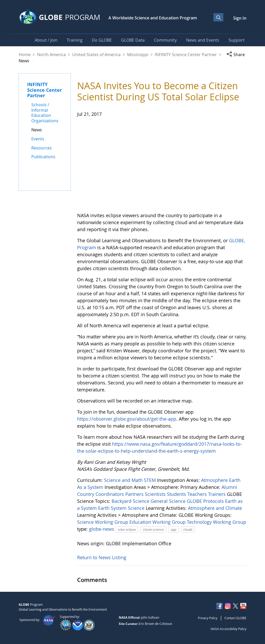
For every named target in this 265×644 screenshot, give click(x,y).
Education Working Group (158, 522)
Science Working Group (103, 522)
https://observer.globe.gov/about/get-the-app (127, 419)
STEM (150, 480)
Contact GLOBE (235, 618)
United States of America (96, 55)
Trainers (218, 494)
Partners (135, 494)
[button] (236, 55)
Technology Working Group (216, 522)
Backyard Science (131, 501)
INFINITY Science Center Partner (186, 55)
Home (25, 55)
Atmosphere (215, 480)
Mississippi (138, 55)
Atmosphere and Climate (215, 508)
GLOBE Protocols (206, 501)
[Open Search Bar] (218, 17)
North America (51, 55)
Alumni (229, 487)
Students (177, 494)
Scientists (156, 494)
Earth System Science (122, 508)
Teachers (198, 494)
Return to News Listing (102, 557)
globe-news (102, 529)
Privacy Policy (208, 618)
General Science (169, 501)
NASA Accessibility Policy (229, 629)
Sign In (240, 18)
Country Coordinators (101, 494)
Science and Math (124, 480)
